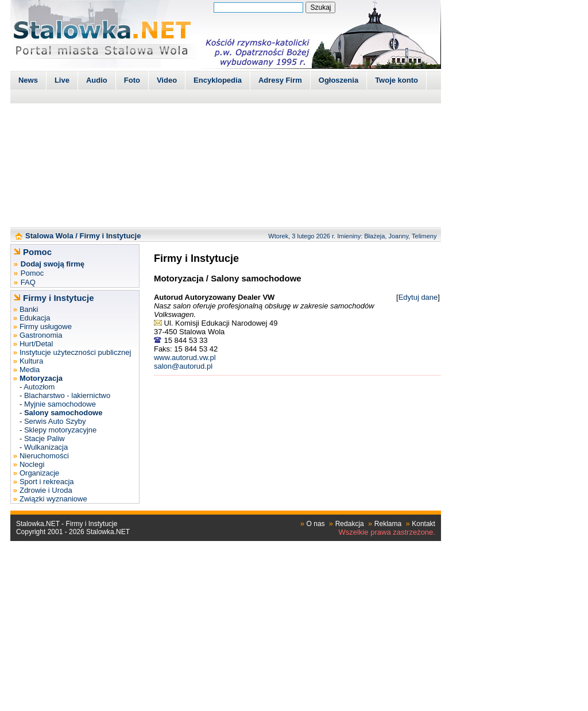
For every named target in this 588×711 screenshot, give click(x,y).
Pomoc (32, 273)
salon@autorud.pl (183, 366)
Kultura (31, 361)
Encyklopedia (218, 80)
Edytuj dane (418, 297)
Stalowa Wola (49, 236)
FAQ (28, 282)
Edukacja (35, 318)
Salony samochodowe (256, 278)
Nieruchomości (44, 456)
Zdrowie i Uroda (46, 490)
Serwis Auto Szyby (55, 421)
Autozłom (39, 387)
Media (30, 370)
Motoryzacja (179, 278)
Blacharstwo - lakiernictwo (67, 395)
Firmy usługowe (46, 326)
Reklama (388, 524)
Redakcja (350, 524)
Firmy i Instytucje (110, 236)
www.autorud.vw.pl (185, 358)
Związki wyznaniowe (53, 499)
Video (167, 80)
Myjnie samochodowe (60, 404)
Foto (132, 80)
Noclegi (32, 464)
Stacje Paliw (45, 438)
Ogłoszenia (339, 80)
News (28, 80)
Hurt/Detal (36, 344)
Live (62, 80)
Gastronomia (41, 335)
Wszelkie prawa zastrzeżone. (387, 532)
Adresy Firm (280, 80)
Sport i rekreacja (47, 482)
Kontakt (423, 524)
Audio (97, 80)
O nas (316, 524)
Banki (29, 309)
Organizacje (39, 473)
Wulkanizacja (46, 447)
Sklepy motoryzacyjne (60, 430)
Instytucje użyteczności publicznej (75, 352)
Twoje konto (396, 80)
